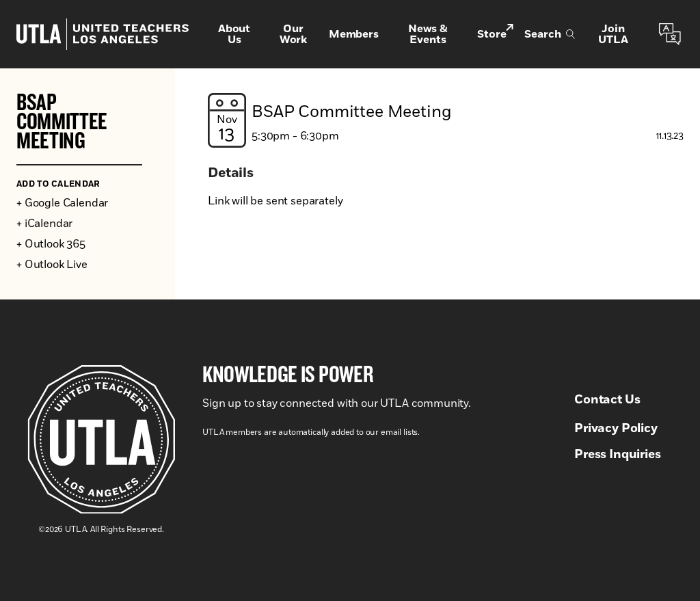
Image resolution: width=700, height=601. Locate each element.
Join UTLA (613, 34)
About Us (234, 34)
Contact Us (607, 400)
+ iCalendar (44, 224)
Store (495, 33)
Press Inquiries (618, 455)
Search (550, 34)
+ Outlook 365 (51, 244)
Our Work (293, 34)
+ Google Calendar (62, 203)
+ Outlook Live (52, 265)
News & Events (428, 34)
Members (354, 34)
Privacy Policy (616, 429)
